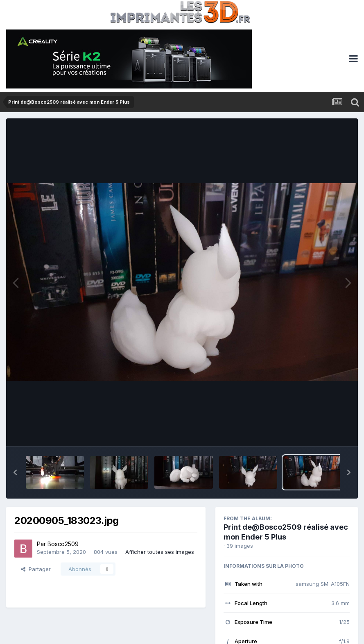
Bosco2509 (63, 544)
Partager (36, 569)
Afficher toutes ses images (160, 552)
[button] (15, 472)
